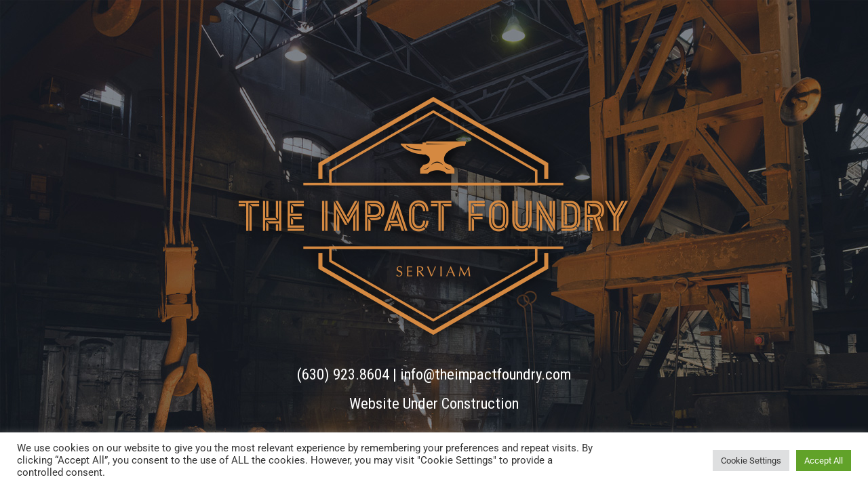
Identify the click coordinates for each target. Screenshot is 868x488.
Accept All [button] (824, 461)
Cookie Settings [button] (751, 461)
